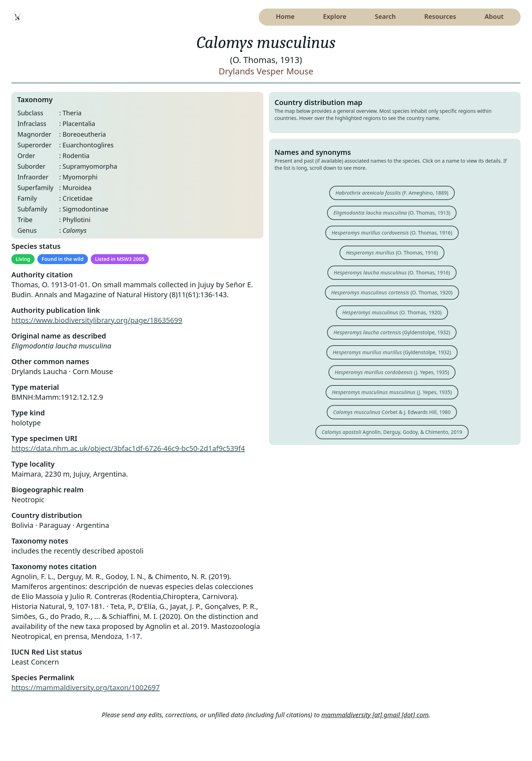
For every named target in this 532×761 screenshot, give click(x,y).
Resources (440, 16)
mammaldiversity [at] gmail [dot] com (375, 715)
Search (385, 16)
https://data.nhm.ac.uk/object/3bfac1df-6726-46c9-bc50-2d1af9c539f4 (128, 448)
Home (285, 16)
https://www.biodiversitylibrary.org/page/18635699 (97, 320)
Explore (335, 16)
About (494, 16)
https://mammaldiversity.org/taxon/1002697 (86, 687)
